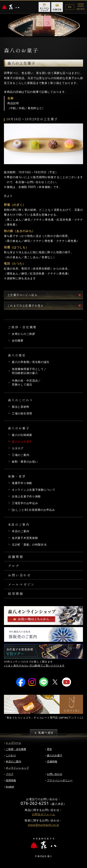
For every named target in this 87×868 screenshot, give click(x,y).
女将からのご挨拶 (23, 334)
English (10, 787)
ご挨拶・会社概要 (16, 749)
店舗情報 (16, 557)
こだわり (11, 755)
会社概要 (18, 341)
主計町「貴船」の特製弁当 (29, 545)
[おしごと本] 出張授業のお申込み (33, 510)
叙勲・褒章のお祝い (25, 462)
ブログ (14, 566)
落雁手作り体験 (22, 483)
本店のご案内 (21, 531)
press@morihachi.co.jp (44, 825)
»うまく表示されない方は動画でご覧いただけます (34, 666)
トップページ (13, 743)
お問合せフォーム (44, 814)
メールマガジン (21, 584)
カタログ (18, 448)
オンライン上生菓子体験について (34, 490)
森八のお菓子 (55, 755)
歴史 (50, 749)
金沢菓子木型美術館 (25, 538)
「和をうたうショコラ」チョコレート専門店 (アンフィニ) (43, 718)
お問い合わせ (19, 575)
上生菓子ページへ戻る (22, 295)
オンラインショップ (17, 768)
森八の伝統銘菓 (22, 435)
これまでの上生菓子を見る (25, 306)
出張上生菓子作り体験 (26, 496)
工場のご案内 (21, 455)
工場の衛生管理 (22, 413)
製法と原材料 (21, 407)
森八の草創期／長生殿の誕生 (31, 362)
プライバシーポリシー (60, 780)
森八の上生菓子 (22, 442)
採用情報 (16, 594)
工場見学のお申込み (25, 503)
